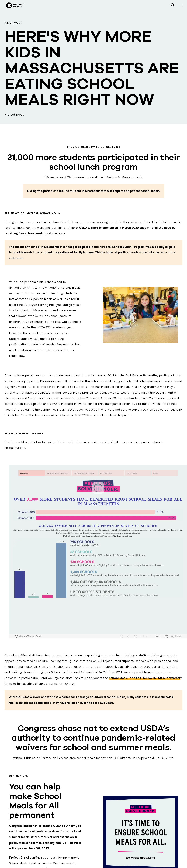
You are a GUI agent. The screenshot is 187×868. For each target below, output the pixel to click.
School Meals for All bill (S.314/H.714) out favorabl (145, 678)
